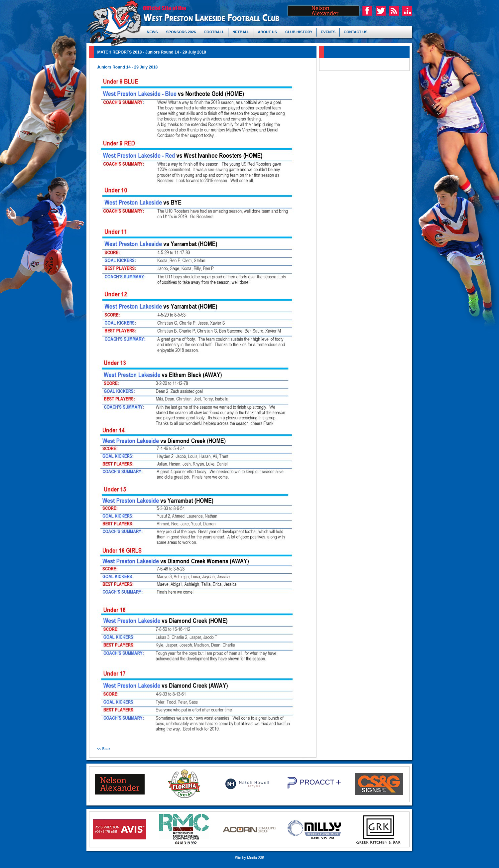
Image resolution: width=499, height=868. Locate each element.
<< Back (104, 749)
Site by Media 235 (249, 858)
